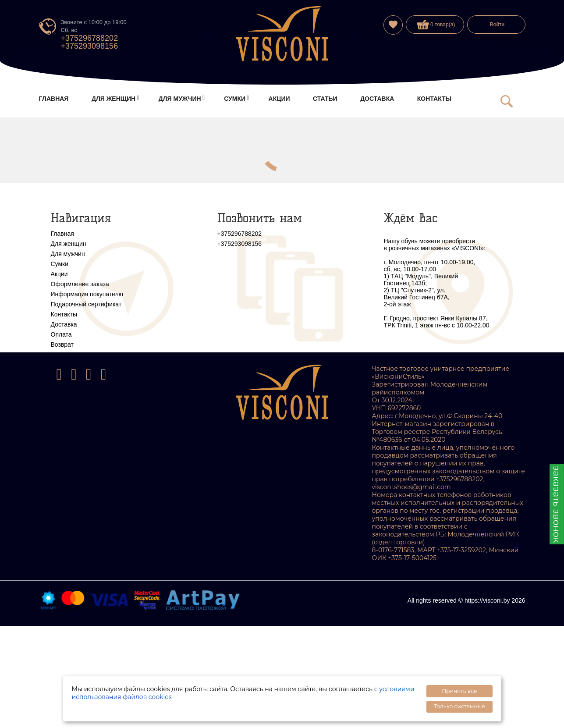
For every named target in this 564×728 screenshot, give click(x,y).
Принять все (459, 691)
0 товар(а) (436, 25)
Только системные (459, 706)
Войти (497, 25)
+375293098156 (90, 46)
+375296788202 (90, 38)
